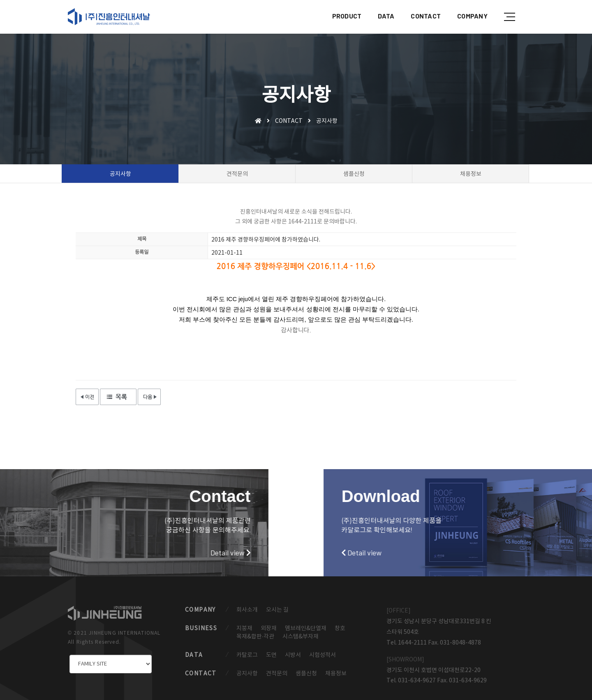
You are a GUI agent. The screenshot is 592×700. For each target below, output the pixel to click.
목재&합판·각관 (255, 637)
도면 (271, 655)
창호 (340, 629)
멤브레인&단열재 (306, 629)
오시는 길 (277, 610)
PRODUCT (346, 15)
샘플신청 (306, 674)
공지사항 (247, 674)
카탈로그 (247, 655)
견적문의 (277, 674)
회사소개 (247, 610)
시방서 (293, 655)
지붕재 (244, 629)
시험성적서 (323, 655)
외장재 (269, 629)
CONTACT (425, 15)
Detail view (104, 553)
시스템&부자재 (301, 637)
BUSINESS (201, 629)
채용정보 (336, 674)
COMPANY (472, 15)
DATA (385, 15)
